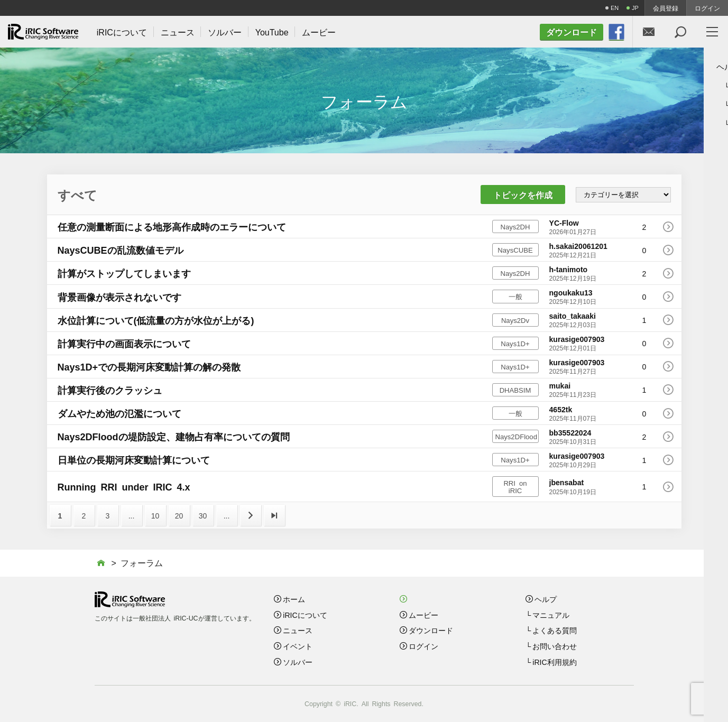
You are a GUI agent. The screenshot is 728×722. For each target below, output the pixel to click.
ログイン (707, 8)
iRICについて (305, 615)
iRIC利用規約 (554, 662)
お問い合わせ (555, 646)
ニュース (298, 630)
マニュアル (551, 615)
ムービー (423, 615)
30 (203, 515)
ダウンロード (431, 630)
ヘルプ (546, 599)
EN (615, 8)
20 (179, 515)
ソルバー (298, 662)
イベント (298, 646)
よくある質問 (555, 630)
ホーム (294, 599)
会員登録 (666, 8)
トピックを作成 (523, 195)
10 (155, 515)
